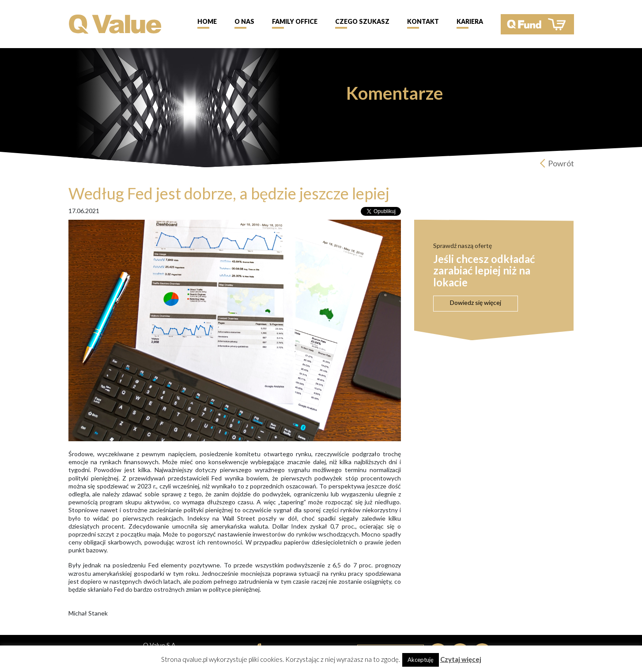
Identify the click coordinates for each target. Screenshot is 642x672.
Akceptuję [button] (421, 660)
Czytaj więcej (461, 659)
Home (207, 21)
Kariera (470, 21)
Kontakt (423, 21)
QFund (537, 24)
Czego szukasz (362, 21)
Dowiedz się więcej (476, 302)
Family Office (295, 21)
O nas (244, 21)
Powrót (561, 163)
